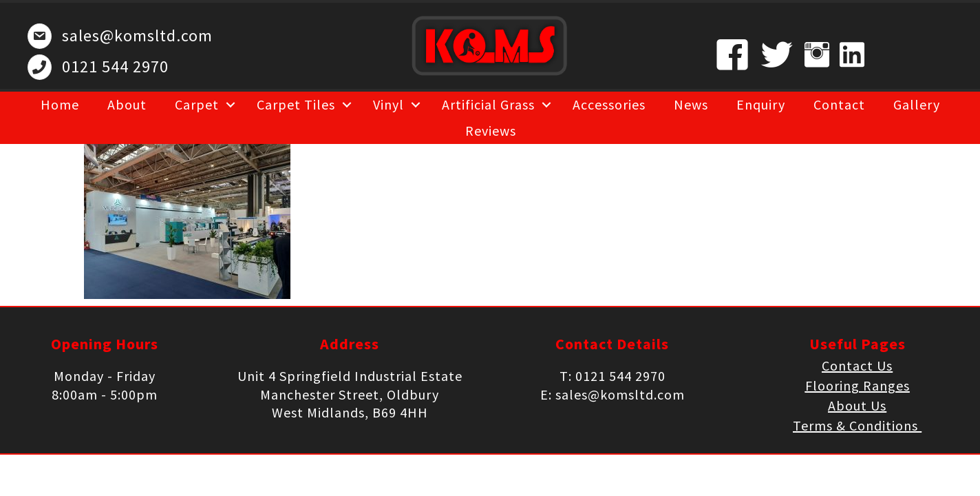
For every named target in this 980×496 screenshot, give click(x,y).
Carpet (197, 104)
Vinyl (388, 104)
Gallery (917, 104)
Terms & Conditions (857, 425)
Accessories (609, 104)
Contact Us (857, 365)
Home (60, 104)
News (691, 104)
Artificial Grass (488, 104)
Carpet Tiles (296, 104)
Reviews (491, 131)
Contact (839, 104)
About (127, 104)
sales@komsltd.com (137, 35)
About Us (857, 405)
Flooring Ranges (857, 385)
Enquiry (761, 104)
